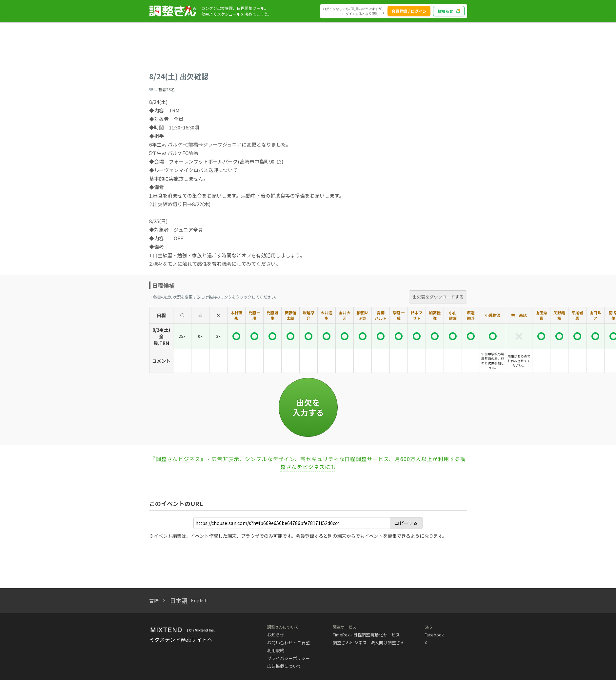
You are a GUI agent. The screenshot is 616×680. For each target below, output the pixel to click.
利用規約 (276, 650)
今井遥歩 (327, 315)
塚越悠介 (308, 315)
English (199, 600)
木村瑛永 (236, 315)
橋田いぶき (363, 315)
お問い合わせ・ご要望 (288, 642)
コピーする (406, 523)
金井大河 (345, 315)
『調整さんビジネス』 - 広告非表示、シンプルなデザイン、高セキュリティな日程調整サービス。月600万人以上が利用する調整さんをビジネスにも (308, 463)
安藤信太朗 (290, 315)
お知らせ (276, 635)
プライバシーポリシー (288, 658)
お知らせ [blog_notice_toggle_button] (449, 11)
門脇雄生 (272, 315)
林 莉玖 (519, 315)
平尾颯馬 (577, 315)
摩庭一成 (399, 315)
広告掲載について (284, 666)
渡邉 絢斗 (471, 315)
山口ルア (595, 315)
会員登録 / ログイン (409, 11)
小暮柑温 (493, 315)
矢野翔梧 (559, 315)
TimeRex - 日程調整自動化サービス (366, 635)
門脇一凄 (254, 315)
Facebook (434, 635)
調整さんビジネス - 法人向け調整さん (369, 642)
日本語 (179, 600)
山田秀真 (541, 315)
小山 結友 (453, 315)
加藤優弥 (435, 315)
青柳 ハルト (381, 315)
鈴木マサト (417, 315)
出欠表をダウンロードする (438, 297)
